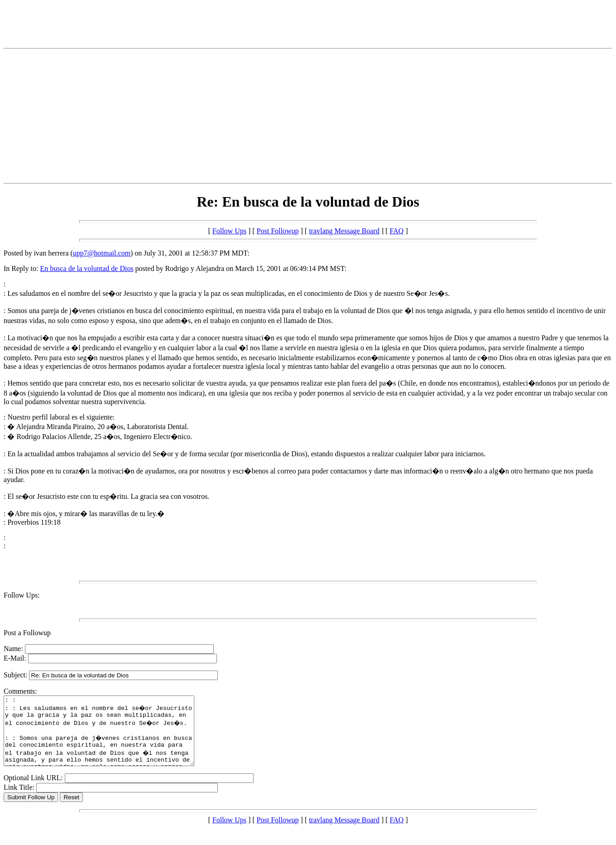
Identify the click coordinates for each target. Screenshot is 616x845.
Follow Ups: (22, 595)
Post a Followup (27, 633)
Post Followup (278, 231)
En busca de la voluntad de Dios (87, 268)
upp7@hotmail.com (102, 253)
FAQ (397, 231)
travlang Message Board (344, 231)
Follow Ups (229, 231)
